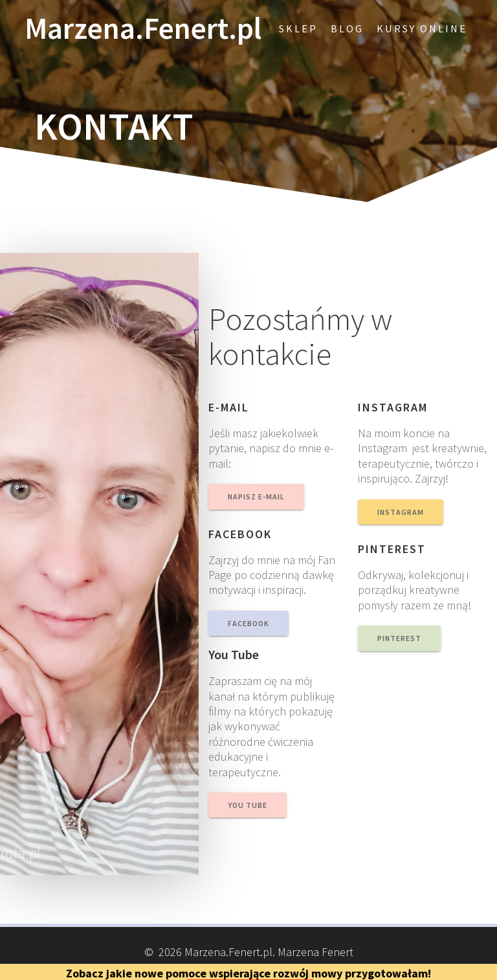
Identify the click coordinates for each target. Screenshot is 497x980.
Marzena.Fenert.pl (143, 29)
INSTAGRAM (401, 512)
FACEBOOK (248, 623)
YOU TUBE (248, 805)
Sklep (298, 28)
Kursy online (422, 28)
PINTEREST (399, 638)
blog (347, 28)
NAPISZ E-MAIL (256, 496)
